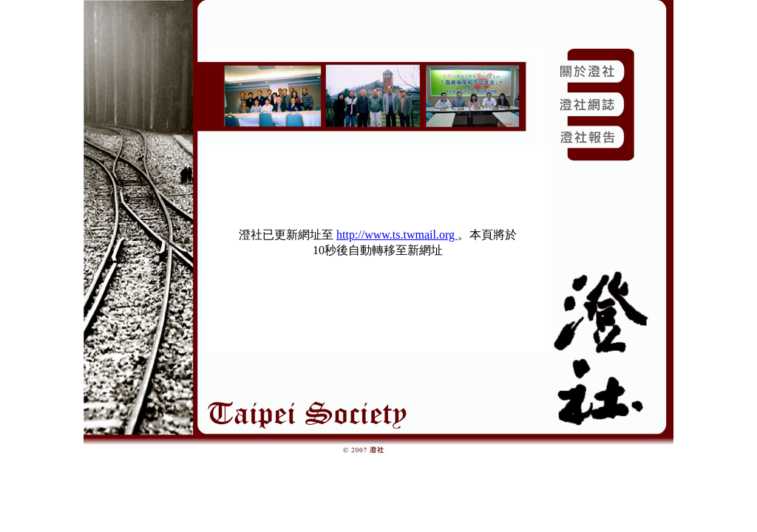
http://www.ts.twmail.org (397, 235)
